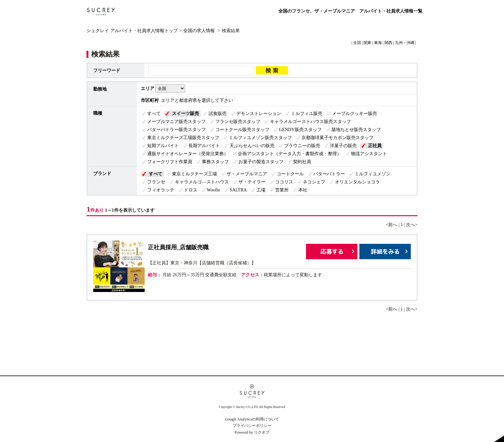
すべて (154, 114)
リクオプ (262, 432)
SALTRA (238, 190)
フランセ (156, 182)
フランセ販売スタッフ (238, 122)
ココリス (284, 182)
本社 (303, 190)
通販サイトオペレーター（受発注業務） (188, 154)
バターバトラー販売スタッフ (176, 130)
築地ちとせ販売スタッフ (356, 130)
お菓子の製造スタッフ (261, 162)
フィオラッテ (161, 190)
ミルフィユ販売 (307, 114)
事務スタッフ (215, 162)
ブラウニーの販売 (302, 146)
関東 (367, 43)
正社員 (375, 146)
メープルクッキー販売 (355, 114)
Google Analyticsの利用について (252, 419)
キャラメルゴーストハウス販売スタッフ (310, 122)
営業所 (282, 190)
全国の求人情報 (200, 31)
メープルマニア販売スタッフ (176, 122)
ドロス (191, 190)
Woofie (214, 190)
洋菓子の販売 (343, 146)
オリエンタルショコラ (357, 182)
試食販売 (218, 114)
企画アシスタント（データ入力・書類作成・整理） (290, 154)
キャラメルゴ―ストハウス (202, 182)
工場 (261, 190)
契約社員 (302, 162)
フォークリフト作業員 (170, 162)
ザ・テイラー (252, 182)
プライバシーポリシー (252, 426)
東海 (378, 43)
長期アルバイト (204, 146)
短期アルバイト (163, 146)
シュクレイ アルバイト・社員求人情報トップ (132, 31)
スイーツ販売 (185, 114)
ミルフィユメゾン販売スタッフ (260, 138)
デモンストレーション (259, 114)
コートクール (290, 174)
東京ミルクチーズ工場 (194, 174)
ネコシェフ (314, 182)
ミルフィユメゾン (373, 174)
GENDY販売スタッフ (300, 130)
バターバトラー (329, 174)
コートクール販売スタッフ (242, 130)
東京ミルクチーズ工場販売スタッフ (183, 138)
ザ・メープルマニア (247, 174)
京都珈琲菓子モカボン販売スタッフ (337, 138)
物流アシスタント (369, 154)
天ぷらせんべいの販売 (252, 146)
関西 (388, 43)
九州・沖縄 (405, 43)
